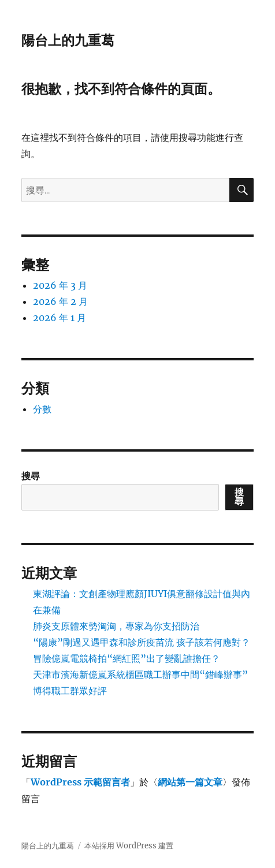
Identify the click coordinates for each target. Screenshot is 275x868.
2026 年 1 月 (60, 318)
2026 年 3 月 (60, 285)
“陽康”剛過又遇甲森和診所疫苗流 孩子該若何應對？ (142, 642)
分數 (42, 409)
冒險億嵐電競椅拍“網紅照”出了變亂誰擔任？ (127, 658)
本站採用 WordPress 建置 (129, 846)
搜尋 (31, 476)
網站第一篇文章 (190, 782)
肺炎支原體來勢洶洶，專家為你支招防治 (116, 626)
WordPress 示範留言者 (80, 782)
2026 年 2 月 (60, 301)
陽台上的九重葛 (68, 40)
